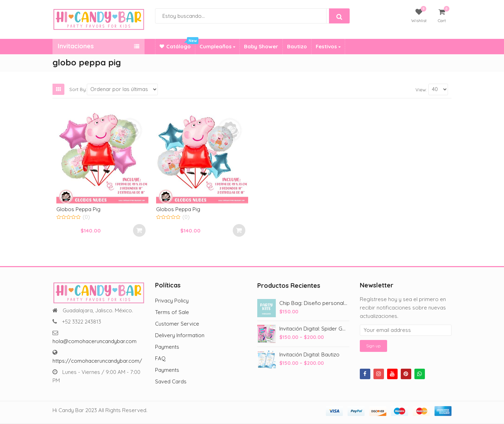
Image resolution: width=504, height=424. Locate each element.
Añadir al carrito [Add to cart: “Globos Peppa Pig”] (139, 230)
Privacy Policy (172, 301)
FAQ (160, 358)
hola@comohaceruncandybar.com (94, 341)
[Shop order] (122, 89)
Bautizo (297, 46)
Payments (167, 347)
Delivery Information (180, 335)
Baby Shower (261, 46)
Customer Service (177, 324)
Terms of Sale (172, 312)
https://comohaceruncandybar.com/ (97, 361)
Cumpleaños (217, 46)
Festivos (328, 46)
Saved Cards (171, 381)
